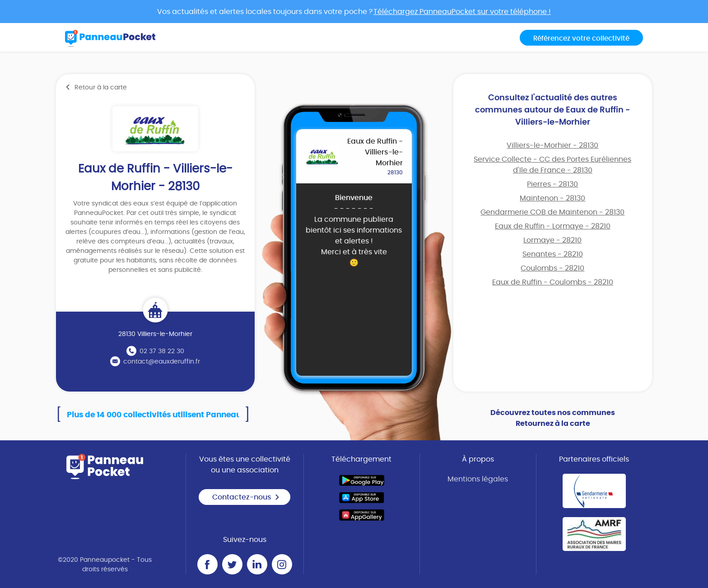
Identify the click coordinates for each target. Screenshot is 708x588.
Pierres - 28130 (552, 184)
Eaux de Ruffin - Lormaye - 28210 (553, 226)
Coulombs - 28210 (552, 268)
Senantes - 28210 (553, 254)
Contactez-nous (246, 497)
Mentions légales (478, 479)
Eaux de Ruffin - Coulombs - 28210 (553, 282)
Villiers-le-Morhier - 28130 (552, 145)
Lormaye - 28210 (552, 240)
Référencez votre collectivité (581, 39)
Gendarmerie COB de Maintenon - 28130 (552, 212)
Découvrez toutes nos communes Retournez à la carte (553, 418)
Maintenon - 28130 (552, 198)
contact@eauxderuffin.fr (162, 362)
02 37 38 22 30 (162, 351)
